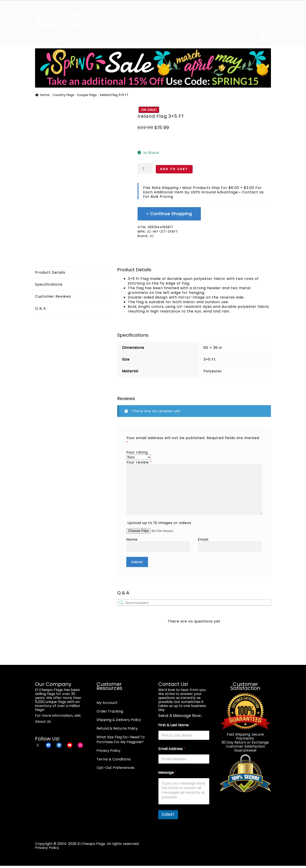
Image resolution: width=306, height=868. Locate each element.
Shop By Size (135, 39)
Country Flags (63, 95)
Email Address (172, 749)
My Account (252, 7)
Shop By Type (96, 39)
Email (203, 539)
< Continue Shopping (169, 214)
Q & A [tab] (40, 308)
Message (167, 773)
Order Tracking (223, 7)
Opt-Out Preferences (115, 768)
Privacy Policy (109, 751)
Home (45, 95)
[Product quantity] (145, 169)
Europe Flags (87, 95)
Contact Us (195, 7)
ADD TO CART (174, 169)
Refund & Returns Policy (117, 728)
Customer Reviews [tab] (53, 296)
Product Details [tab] (50, 272)
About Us (172, 7)
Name (132, 539)
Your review (139, 462)
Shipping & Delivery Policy (119, 720)
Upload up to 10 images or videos (159, 523)
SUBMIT (168, 815)
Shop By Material (177, 39)
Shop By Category (52, 39)
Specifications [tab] (49, 284)
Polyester (213, 371)
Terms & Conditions (114, 759)
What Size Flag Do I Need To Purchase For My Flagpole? (121, 740)
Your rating (137, 452)
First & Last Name (175, 725)
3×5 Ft (210, 359)
